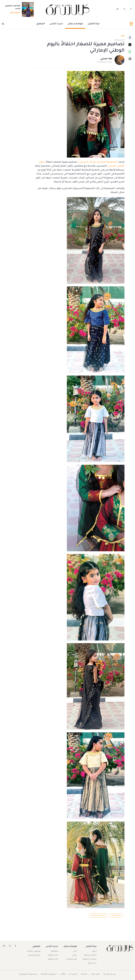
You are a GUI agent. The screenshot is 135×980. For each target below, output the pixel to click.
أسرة (94, 951)
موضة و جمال (75, 24)
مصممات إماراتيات (98, 915)
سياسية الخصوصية (28, 974)
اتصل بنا (73, 974)
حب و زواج (92, 963)
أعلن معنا (95, 974)
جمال (75, 955)
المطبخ (41, 24)
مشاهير (54, 951)
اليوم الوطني (116, 915)
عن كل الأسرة (109, 974)
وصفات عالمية (34, 951)
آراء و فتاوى (53, 959)
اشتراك (84, 974)
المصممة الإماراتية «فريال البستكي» (97, 162)
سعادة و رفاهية (90, 959)
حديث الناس (56, 24)
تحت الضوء (53, 955)
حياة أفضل (94, 24)
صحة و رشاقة (90, 955)
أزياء (75, 951)
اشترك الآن (14, 13)
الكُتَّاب (63, 974)
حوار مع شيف (34, 955)
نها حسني (106, 59)
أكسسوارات (71, 959)
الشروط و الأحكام (49, 974)
